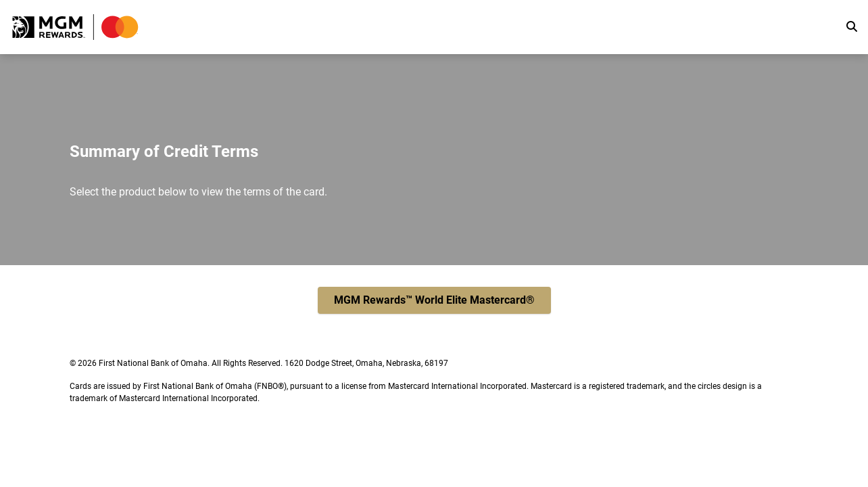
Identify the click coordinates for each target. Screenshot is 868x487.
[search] (852, 27)
